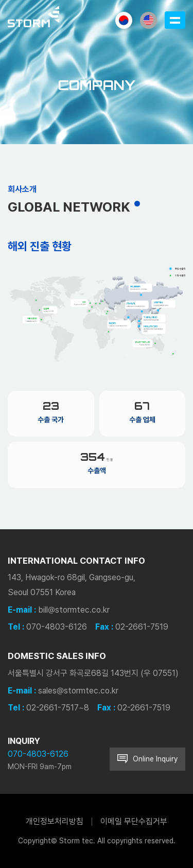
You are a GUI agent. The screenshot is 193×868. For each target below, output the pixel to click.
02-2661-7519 (142, 627)
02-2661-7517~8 (58, 708)
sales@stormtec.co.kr (78, 691)
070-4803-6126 (57, 627)
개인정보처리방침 (55, 821)
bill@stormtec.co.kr (74, 610)
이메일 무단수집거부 (134, 821)
